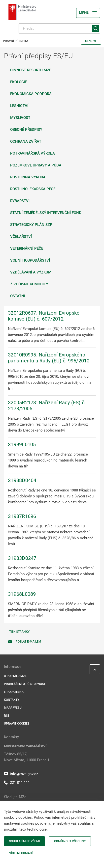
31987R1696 (22, 516)
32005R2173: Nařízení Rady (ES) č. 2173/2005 (47, 406)
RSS (7, 716)
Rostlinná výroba (28, 177)
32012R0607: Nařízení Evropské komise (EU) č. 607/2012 (44, 316)
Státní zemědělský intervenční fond (46, 213)
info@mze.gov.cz (21, 774)
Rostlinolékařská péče (33, 189)
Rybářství (20, 201)
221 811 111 (17, 783)
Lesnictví (19, 106)
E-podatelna (14, 692)
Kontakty (12, 700)
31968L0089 (22, 594)
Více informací (21, 853)
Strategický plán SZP (31, 225)
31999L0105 (22, 444)
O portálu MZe (15, 676)
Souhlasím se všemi (24, 841)
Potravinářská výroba (33, 153)
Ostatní (18, 296)
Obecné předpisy (26, 130)
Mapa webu (13, 708)
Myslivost (20, 118)
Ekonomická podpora (31, 94)
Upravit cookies (17, 724)
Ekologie (18, 82)
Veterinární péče (27, 248)
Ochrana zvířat (26, 141)
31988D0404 (22, 480)
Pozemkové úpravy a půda (36, 165)
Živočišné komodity (29, 284)
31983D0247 (22, 558)
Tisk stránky (19, 632)
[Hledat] (59, 28)
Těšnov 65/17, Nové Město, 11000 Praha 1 (27, 757)
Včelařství (21, 237)
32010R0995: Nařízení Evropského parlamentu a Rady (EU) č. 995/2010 (49, 358)
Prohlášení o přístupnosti (25, 684)
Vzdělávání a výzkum (31, 272)
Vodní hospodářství (30, 260)
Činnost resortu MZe (31, 70)
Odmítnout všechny (70, 841)
